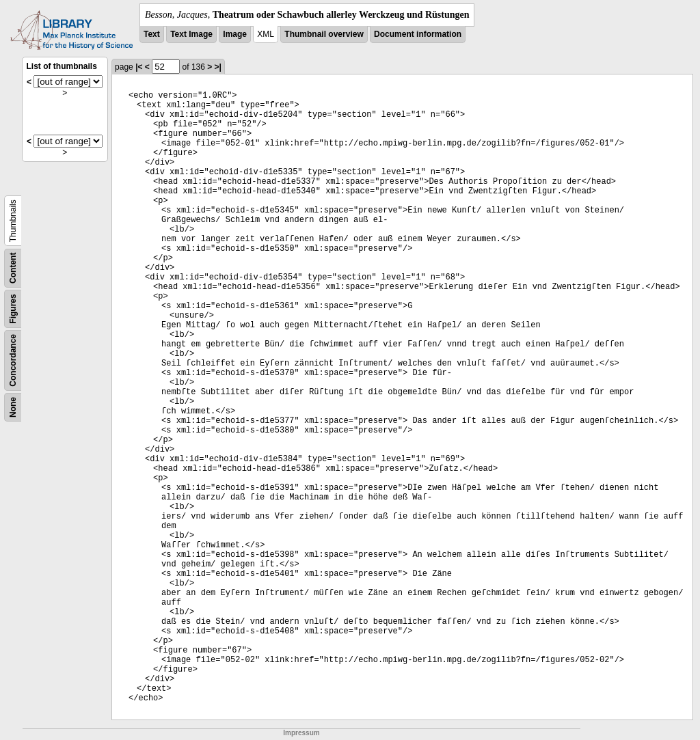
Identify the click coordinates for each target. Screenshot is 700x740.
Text (152, 34)
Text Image (191, 34)
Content (13, 268)
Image (235, 34)
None (13, 407)
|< (139, 67)
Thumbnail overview (324, 34)
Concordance (13, 360)
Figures (13, 309)
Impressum (301, 733)
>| (218, 67)
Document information (418, 34)
